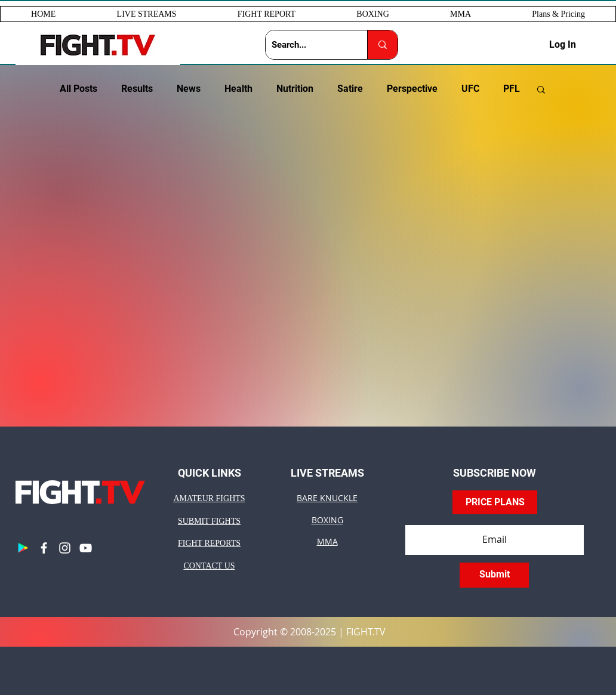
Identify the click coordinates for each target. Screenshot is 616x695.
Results (137, 89)
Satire (350, 89)
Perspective (412, 89)
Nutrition (295, 89)
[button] (146, 14)
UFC (470, 89)
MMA (327, 541)
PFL (512, 89)
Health (238, 89)
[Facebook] (44, 548)
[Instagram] (65, 548)
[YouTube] (86, 548)
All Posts (78, 89)
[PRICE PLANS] (495, 502)
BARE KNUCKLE (327, 498)
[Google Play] (23, 548)
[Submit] (494, 575)
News (189, 89)
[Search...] (307, 45)
